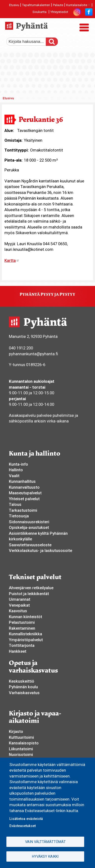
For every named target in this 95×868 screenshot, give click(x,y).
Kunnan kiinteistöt (25, 617)
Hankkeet (18, 651)
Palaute (58, 5)
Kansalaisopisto (24, 743)
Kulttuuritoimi (21, 737)
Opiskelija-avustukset (29, 527)
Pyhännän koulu (23, 687)
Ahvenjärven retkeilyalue (31, 588)
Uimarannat (20, 599)
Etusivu (14, 5)
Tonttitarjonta (22, 645)
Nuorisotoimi (21, 754)
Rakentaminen (22, 628)
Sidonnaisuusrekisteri (29, 522)
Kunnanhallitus (22, 481)
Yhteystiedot (59, 12)
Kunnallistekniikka (25, 634)
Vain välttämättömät (45, 842)
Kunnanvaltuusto (24, 487)
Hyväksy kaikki (45, 856)
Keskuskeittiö (22, 681)
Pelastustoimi (22, 622)
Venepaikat (19, 605)
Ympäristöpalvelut (26, 640)
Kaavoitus (18, 611)
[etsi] (30, 42)
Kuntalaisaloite (78, 5)
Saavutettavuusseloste (30, 545)
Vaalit (14, 476)
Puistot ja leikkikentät (29, 594)
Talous (15, 504)
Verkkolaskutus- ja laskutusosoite (40, 550)
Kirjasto (16, 731)
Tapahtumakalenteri (36, 5)
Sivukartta (40, 12)
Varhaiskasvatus (24, 693)
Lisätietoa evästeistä (26, 819)
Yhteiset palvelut (24, 499)
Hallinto (16, 470)
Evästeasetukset (23, 826)
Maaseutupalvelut (25, 493)
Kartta (12, 260)
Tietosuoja (19, 516)
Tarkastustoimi (23, 510)
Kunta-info (18, 464)
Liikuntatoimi (21, 749)
